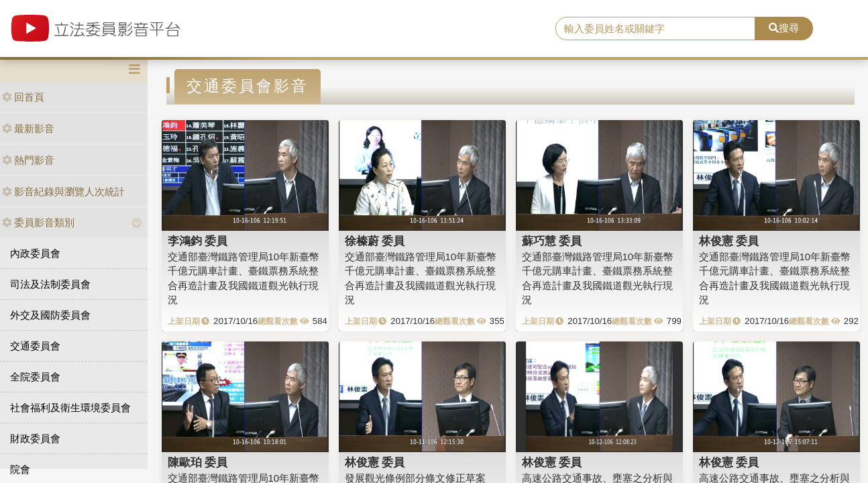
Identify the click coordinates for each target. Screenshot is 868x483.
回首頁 (23, 97)
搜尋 (784, 28)
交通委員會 (35, 346)
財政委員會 (35, 438)
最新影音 (28, 128)
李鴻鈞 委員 (198, 241)
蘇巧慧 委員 (552, 241)
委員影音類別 (38, 222)
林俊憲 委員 (729, 241)
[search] (655, 29)
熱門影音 (28, 160)
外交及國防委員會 (50, 315)
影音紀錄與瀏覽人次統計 (63, 192)
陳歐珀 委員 (198, 462)
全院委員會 (35, 377)
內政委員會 (35, 253)
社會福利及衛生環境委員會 (70, 408)
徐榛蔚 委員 (375, 241)
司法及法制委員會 (50, 284)
